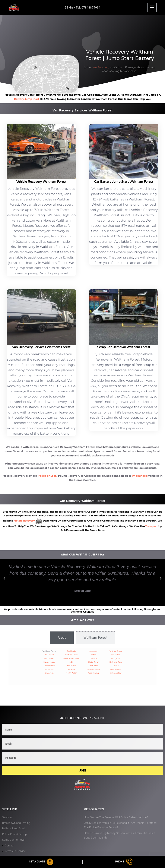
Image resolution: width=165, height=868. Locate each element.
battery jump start (27, 99)
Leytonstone (116, 669)
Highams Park (116, 662)
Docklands (72, 651)
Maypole (72, 669)
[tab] (62, 638)
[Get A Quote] (41, 862)
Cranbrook (49, 673)
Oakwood (94, 651)
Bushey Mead (49, 662)
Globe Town (93, 662)
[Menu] (152, 7)
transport (152, 526)
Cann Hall (116, 655)
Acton (94, 655)
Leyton (116, 666)
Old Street (49, 655)
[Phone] (124, 862)
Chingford (116, 658)
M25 (72, 662)
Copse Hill (49, 669)
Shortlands (93, 666)
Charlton (93, 658)
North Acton (72, 673)
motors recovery (24, 521)
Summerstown (94, 669)
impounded (140, 476)
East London (49, 658)
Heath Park (72, 666)
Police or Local (48, 476)
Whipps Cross (116, 651)
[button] (4, 578)
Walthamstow (116, 673)
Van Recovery (101, 67)
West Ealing (94, 673)
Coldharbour (49, 666)
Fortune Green (72, 655)
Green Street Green (71, 658)
